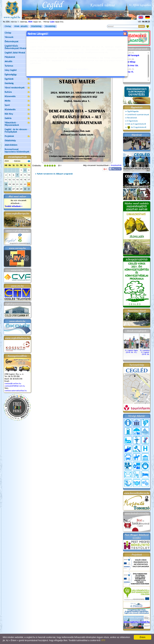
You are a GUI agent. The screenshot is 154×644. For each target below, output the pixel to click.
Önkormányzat (17, 42)
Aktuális (17, 62)
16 (25, 180)
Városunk (17, 37)
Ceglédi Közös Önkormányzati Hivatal (17, 47)
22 (21, 184)
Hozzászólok (116, 165)
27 (14, 189)
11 (6, 180)
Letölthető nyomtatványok (138, 115)
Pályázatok (10, 57)
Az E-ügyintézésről (137, 127)
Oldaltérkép (36, 26)
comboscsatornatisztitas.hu (16, 391)
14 (17, 180)
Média (17, 101)
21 (17, 184)
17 (29, 180)
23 (25, 184)
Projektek (17, 136)
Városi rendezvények (17, 88)
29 (21, 189)
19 (10, 184)
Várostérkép (50, 26)
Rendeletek (132, 118)
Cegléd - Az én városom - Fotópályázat (16, 131)
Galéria (17, 118)
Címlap (8, 26)
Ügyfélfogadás (133, 111)
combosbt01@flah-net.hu (15, 386)
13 (14, 180)
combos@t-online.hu (13, 384)
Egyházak (17, 79)
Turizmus (17, 66)
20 (14, 184)
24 (29, 184)
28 (17, 189)
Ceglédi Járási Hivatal (15, 53)
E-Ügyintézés (133, 121)
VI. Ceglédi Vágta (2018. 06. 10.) (131, 350)
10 (29, 175)
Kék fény (17, 114)
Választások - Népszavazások (17, 124)
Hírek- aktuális (21, 26)
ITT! (103, 640)
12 (10, 180)
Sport (17, 105)
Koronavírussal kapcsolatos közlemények (17, 150)
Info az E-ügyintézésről (137, 124)
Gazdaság (17, 83)
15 (21, 180)
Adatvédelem (11, 145)
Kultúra (17, 92)
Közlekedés (17, 110)
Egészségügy (17, 75)
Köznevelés (17, 97)
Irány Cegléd (11, 70)
